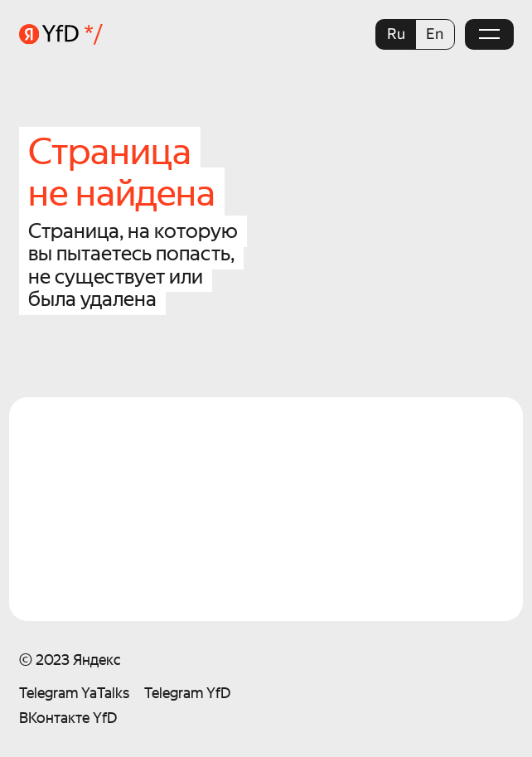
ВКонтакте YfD (68, 718)
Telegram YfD (187, 693)
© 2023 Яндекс (70, 660)
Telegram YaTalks (74, 693)
